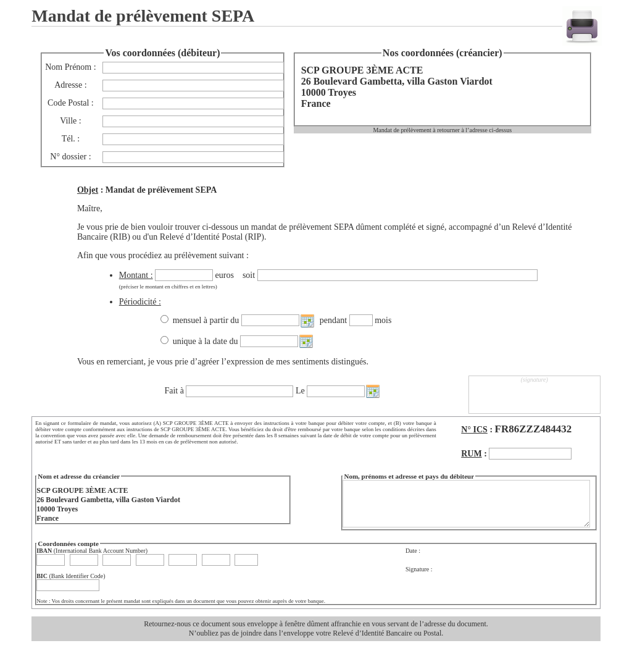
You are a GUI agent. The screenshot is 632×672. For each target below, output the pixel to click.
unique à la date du (206, 341)
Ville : (71, 121)
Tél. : (71, 139)
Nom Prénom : (70, 67)
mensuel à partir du (207, 320)
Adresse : (71, 85)
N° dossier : (70, 157)
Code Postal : (71, 103)
